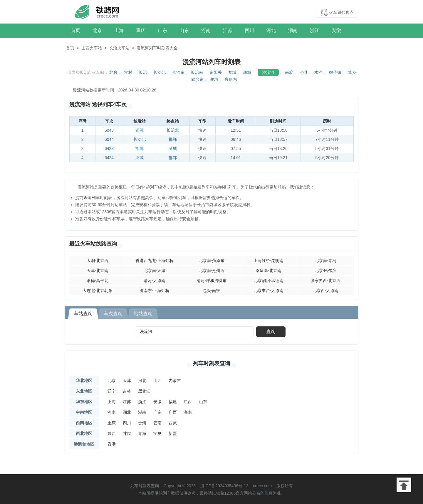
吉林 (127, 391)
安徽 (336, 30)
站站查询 (143, 314)
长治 (143, 72)
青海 (142, 433)
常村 (128, 72)
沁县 (304, 72)
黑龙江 (144, 391)
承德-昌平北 (98, 281)
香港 (112, 444)
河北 (271, 30)
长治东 (178, 72)
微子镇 (335, 72)
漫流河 (268, 72)
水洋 (318, 72)
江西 (188, 402)
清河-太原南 (155, 281)
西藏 (173, 423)
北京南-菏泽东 (212, 261)
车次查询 (113, 314)
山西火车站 (92, 48)
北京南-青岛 (326, 261)
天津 (127, 380)
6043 (109, 130)
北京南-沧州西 (212, 271)
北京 (97, 30)
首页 (75, 30)
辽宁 (112, 391)
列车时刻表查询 (211, 363)
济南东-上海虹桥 (155, 291)
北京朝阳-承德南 (269, 281)
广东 (162, 30)
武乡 (352, 72)
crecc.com (262, 486)
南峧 (289, 72)
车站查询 (83, 314)
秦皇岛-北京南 (269, 271)
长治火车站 (119, 48)
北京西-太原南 (326, 291)
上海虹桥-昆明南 (269, 261)
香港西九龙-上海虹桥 (155, 261)
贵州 (142, 423)
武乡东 (197, 79)
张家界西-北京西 (326, 281)
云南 (157, 423)
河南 (206, 30)
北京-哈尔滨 (326, 271)
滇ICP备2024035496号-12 (224, 486)
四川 (249, 30)
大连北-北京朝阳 (98, 291)
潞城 (247, 72)
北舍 (113, 72)
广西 (173, 412)
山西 (157, 380)
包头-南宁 (212, 291)
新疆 (173, 433)
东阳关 (216, 72)
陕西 (112, 433)
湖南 (293, 30)
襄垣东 (231, 79)
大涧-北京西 (98, 261)
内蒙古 (175, 380)
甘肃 (127, 433)
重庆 (141, 30)
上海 (119, 30)
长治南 (197, 72)
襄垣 (214, 79)
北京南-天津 (155, 271)
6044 (109, 139)
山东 (184, 30)
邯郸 (140, 130)
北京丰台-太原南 (269, 291)
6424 (109, 158)
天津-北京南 (98, 271)
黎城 (232, 72)
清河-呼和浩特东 (212, 281)
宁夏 (157, 433)
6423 (109, 148)
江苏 (228, 30)
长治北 (160, 72)
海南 (188, 412)
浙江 (315, 30)
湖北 (127, 412)
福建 (173, 402)
